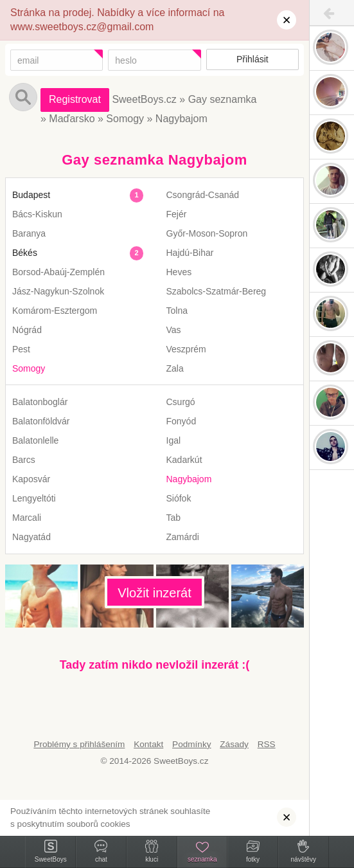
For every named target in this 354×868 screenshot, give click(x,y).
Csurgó (181, 402)
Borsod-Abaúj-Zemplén (58, 272)
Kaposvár (31, 479)
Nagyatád (31, 537)
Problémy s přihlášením (79, 744)
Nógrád (27, 330)
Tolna (177, 311)
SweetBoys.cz (144, 99)
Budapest (31, 195)
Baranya (29, 233)
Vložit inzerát (155, 593)
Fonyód (181, 421)
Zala (175, 368)
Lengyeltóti (34, 498)
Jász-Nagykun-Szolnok (58, 291)
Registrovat (75, 99)
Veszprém (186, 349)
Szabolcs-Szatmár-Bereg (217, 291)
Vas (174, 330)
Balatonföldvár (41, 421)
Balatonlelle (35, 440)
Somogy (125, 119)
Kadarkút (184, 460)
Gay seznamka (223, 99)
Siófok (179, 498)
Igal (174, 440)
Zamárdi (183, 537)
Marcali (27, 518)
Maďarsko (72, 119)
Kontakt (148, 744)
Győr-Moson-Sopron (207, 233)
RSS (267, 744)
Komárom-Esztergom (55, 311)
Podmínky (191, 744)
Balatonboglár (40, 402)
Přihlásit (252, 59)
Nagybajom (181, 119)
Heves (179, 272)
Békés (25, 253)
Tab (174, 518)
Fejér (177, 214)
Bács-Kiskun (37, 214)
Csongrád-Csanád (203, 195)
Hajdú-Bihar (190, 253)
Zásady (234, 744)
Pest (21, 349)
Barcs (24, 460)
